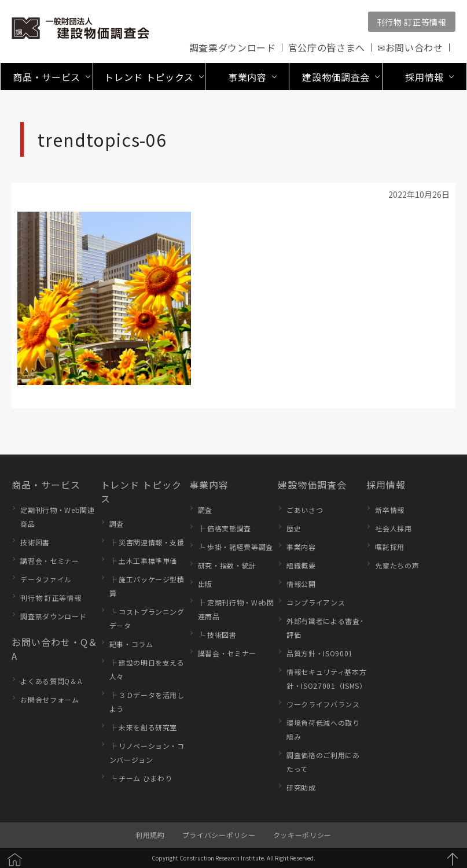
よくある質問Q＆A (51, 681)
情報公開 (301, 584)
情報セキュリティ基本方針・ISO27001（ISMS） (326, 679)
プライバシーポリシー (219, 835)
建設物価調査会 (312, 485)
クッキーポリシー (302, 835)
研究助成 (301, 787)
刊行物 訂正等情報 (412, 22)
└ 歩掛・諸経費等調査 (236, 547)
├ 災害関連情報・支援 (147, 542)
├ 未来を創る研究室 (144, 727)
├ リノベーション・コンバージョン (147, 753)
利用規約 (150, 835)
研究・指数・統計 (227, 565)
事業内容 (209, 485)
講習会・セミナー (49, 561)
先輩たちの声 (397, 565)
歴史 (294, 528)
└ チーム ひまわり (141, 778)
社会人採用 (393, 528)
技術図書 (35, 542)
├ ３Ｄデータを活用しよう (147, 702)
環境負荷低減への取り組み (323, 730)
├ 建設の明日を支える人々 (147, 669)
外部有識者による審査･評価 (325, 628)
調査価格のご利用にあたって (323, 762)
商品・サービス (46, 485)
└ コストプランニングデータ (147, 618)
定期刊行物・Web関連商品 (57, 517)
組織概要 (301, 565)
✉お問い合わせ (410, 47)
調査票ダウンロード (233, 47)
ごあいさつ (305, 510)
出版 (205, 584)
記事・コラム (131, 644)
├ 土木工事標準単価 (144, 561)
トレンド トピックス (141, 492)
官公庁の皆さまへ (327, 47)
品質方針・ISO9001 (320, 653)
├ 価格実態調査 (225, 528)
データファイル (46, 579)
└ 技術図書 (217, 635)
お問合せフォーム (49, 699)
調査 (117, 524)
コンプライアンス (316, 602)
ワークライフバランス (323, 704)
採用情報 (386, 485)
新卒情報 (390, 510)
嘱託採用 (390, 547)
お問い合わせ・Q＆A (54, 649)
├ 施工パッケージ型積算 (147, 586)
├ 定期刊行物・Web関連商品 (236, 609)
